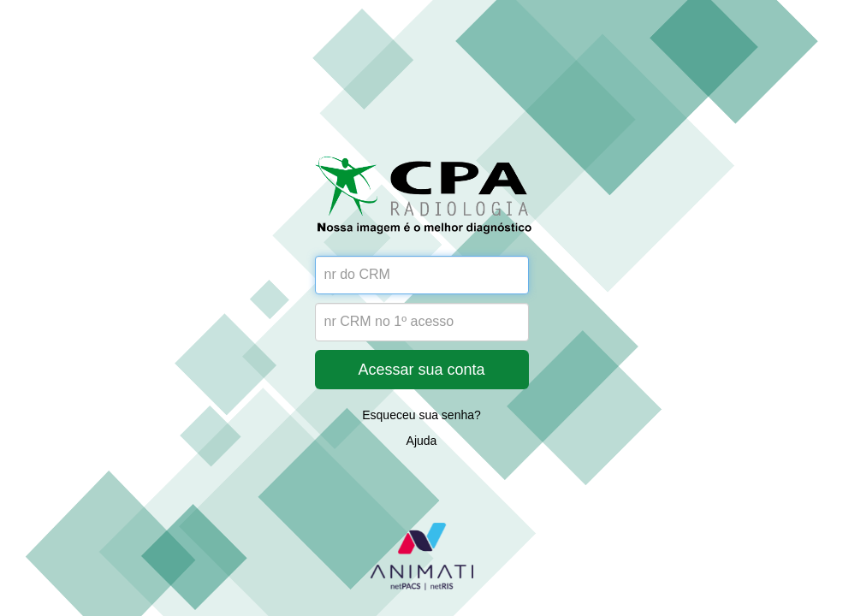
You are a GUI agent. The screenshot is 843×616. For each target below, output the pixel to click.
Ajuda (422, 441)
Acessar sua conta (421, 370)
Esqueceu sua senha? (421, 415)
